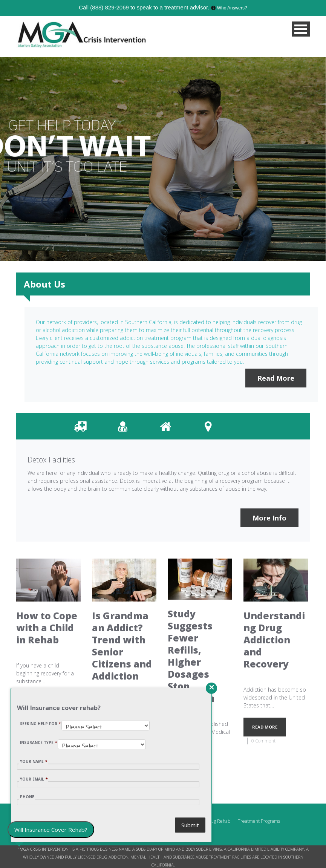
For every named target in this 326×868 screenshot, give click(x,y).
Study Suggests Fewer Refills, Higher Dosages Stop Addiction (191, 656)
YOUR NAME (34, 761)
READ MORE (265, 727)
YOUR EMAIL (34, 779)
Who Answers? (232, 8)
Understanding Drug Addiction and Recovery (274, 640)
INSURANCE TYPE (38, 742)
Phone (27, 797)
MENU (301, 29)
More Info (269, 518)
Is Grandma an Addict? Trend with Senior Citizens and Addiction (122, 646)
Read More (276, 378)
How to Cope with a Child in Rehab (47, 628)
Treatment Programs (259, 821)
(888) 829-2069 (109, 7)
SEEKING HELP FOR (40, 724)
